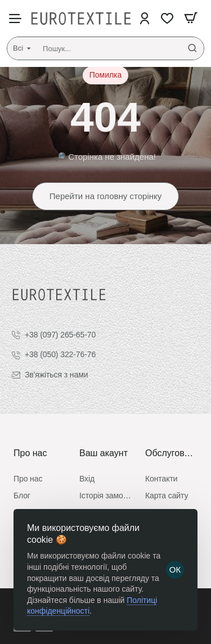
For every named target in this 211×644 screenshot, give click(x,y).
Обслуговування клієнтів (171, 453)
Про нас (30, 453)
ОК (175, 569)
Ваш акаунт (104, 453)
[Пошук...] (192, 48)
